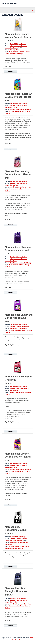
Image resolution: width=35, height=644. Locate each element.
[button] (31, 10)
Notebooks (8, 54)
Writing (18, 50)
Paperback (12, 392)
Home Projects (15, 543)
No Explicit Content (23, 52)
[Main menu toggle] (31, 4)
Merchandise (13, 52)
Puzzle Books (23, 329)
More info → (9, 66)
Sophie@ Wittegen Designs (18, 104)
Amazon (10, 71)
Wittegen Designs (18, 54)
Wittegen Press (9, 4)
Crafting (13, 109)
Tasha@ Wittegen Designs (18, 44)
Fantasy (13, 50)
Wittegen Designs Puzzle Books (20, 327)
